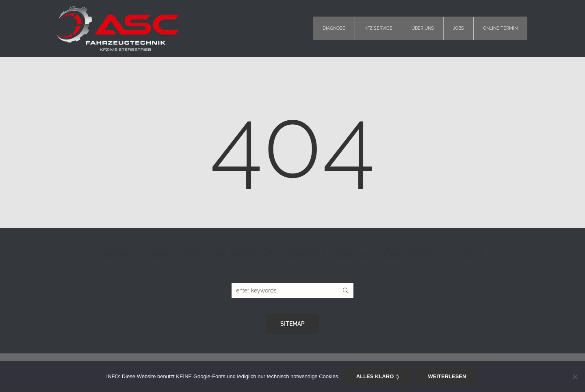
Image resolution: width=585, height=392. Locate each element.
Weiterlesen (447, 376)
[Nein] (575, 377)
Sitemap (292, 324)
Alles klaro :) (378, 376)
